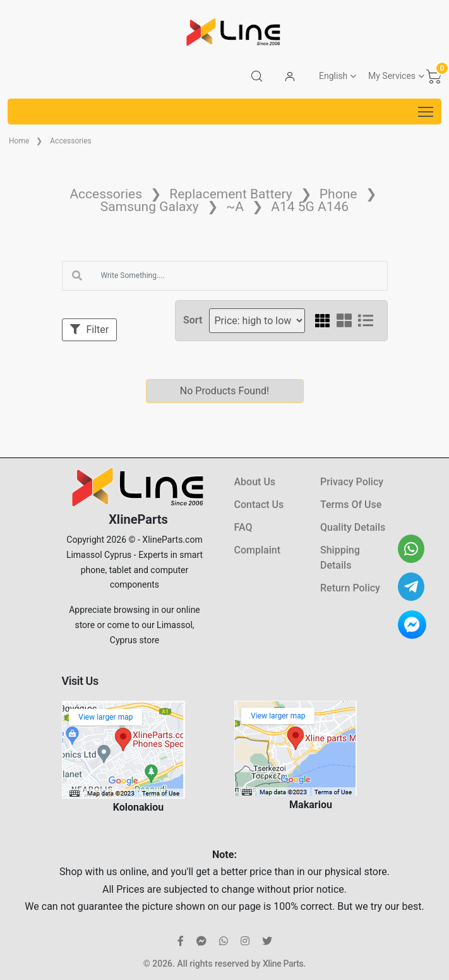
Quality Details (353, 527)
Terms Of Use (351, 505)
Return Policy (350, 588)
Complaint (257, 550)
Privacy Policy (352, 482)
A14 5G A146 (310, 207)
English (333, 76)
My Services (392, 76)
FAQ (243, 527)
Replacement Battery (230, 194)
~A (235, 207)
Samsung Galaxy (150, 207)
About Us (255, 482)
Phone (338, 194)
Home (19, 141)
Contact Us (259, 505)
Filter (90, 330)
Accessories (71, 141)
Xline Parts (283, 964)
